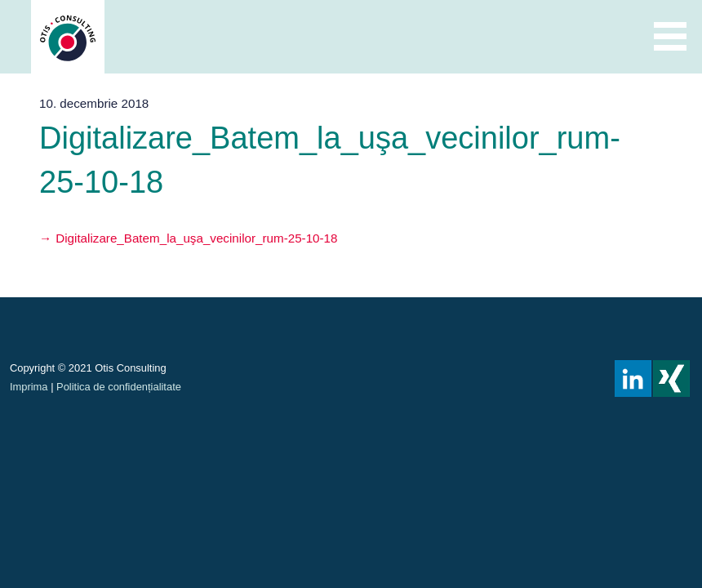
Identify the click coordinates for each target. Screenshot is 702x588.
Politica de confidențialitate (119, 387)
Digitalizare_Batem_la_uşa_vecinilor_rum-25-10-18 (196, 238)
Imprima (29, 387)
